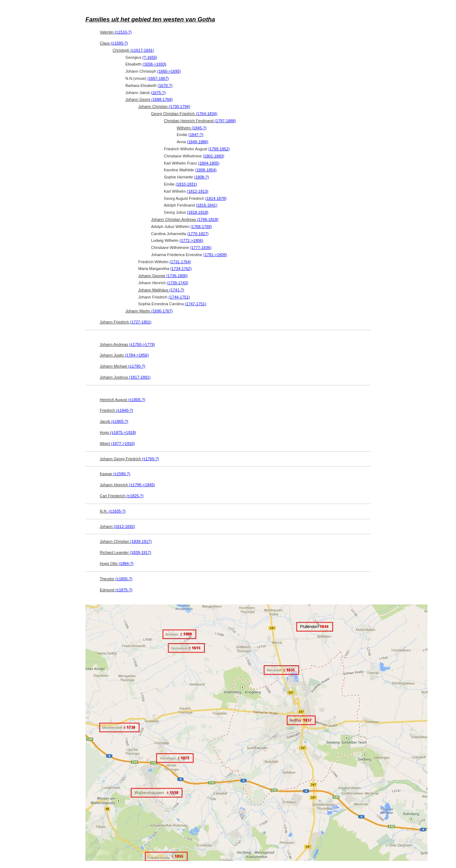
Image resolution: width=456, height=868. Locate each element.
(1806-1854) (206, 170)
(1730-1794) (180, 106)
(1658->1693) (154, 64)
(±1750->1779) (142, 344)
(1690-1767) (162, 311)
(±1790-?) (137, 366)
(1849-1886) (198, 142)
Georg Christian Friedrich (184, 114)
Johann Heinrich (127, 485)
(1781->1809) (215, 255)
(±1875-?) (124, 590)
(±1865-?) (120, 421)
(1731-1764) (180, 262)
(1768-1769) (201, 227)
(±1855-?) (124, 579)
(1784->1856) (137, 355)
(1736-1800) (177, 276)
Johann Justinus (125, 377)
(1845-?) (199, 128)
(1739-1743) (177, 283)
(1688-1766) (162, 99)
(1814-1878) (216, 198)
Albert (117, 443)
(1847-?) (196, 135)
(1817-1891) (140, 377)
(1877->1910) (123, 443)
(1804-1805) (209, 163)
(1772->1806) (191, 240)
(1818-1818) (198, 212)
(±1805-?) (137, 400)
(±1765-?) (151, 459)
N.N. (113, 511)
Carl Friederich (122, 496)
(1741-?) (177, 290)
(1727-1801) (141, 322)
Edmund (116, 590)
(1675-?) (159, 93)
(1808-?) (202, 177)
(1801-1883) (213, 156)
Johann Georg (149, 99)
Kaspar (115, 474)
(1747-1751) (196, 304)
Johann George (163, 276)
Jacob (114, 421)
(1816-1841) (207, 205)
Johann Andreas (127, 344)
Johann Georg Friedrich (129, 459)
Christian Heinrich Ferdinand (200, 121)
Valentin (116, 32)
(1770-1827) (198, 234)
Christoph (133, 50)
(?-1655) (150, 57)
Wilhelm (192, 128)
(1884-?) (126, 563)
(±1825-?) (135, 496)
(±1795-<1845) (142, 485)
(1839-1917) (141, 541)
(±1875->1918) (123, 432)
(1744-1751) (179, 297)
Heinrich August (123, 400)
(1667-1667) (158, 78)
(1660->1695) (169, 71)
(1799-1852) (219, 149)
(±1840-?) (125, 410)
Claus (114, 43)
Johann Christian (164, 106)
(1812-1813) (198, 191)
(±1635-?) (117, 511)
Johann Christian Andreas (185, 219)
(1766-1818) (208, 219)
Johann (117, 526)
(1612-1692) (124, 526)
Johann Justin (124, 355)
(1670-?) (165, 85)
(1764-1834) (207, 114)
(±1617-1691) (142, 50)
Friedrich (116, 410)
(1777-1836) (201, 248)
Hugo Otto (117, 563)
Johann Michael (123, 366)
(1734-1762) (181, 269)
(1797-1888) (225, 121)
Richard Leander (125, 552)
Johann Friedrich (126, 322)
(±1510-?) (123, 32)
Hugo (118, 432)
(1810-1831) (186, 184)
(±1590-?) (119, 43)
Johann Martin (149, 311)
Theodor (116, 579)
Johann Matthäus (161, 290)
